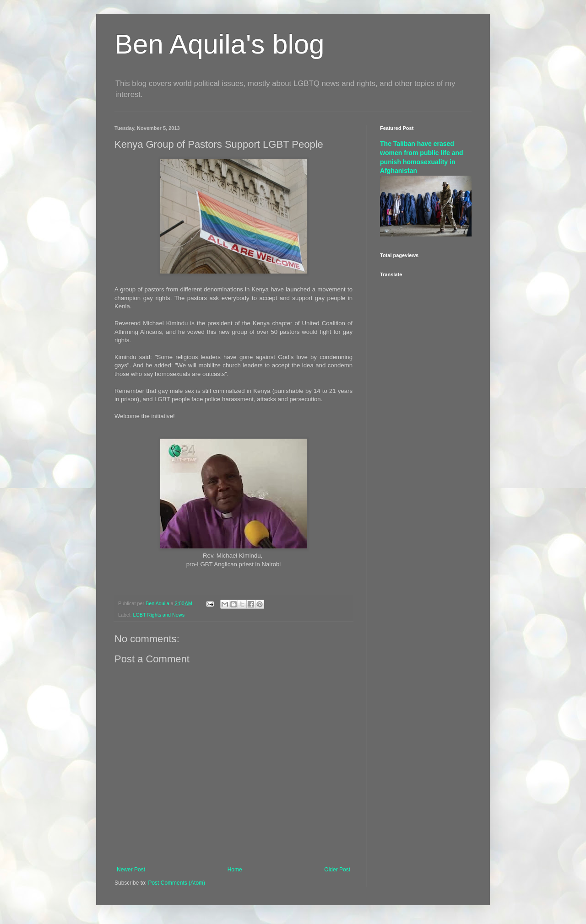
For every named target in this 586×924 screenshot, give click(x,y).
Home (235, 870)
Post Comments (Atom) (176, 883)
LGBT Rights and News (159, 615)
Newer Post (131, 870)
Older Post (337, 870)
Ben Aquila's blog (219, 44)
